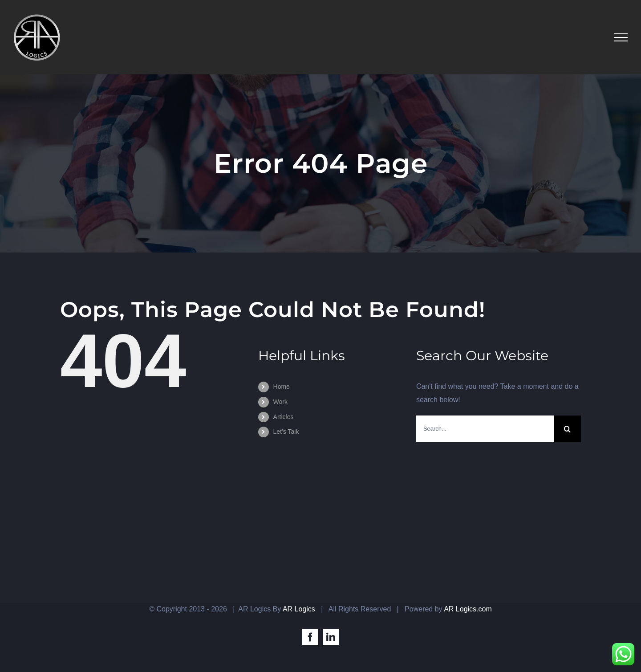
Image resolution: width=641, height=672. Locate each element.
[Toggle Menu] (621, 37)
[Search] (568, 429)
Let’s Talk (286, 432)
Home (282, 387)
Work (280, 402)
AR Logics (299, 609)
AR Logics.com (468, 609)
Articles (284, 417)
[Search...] (485, 429)
